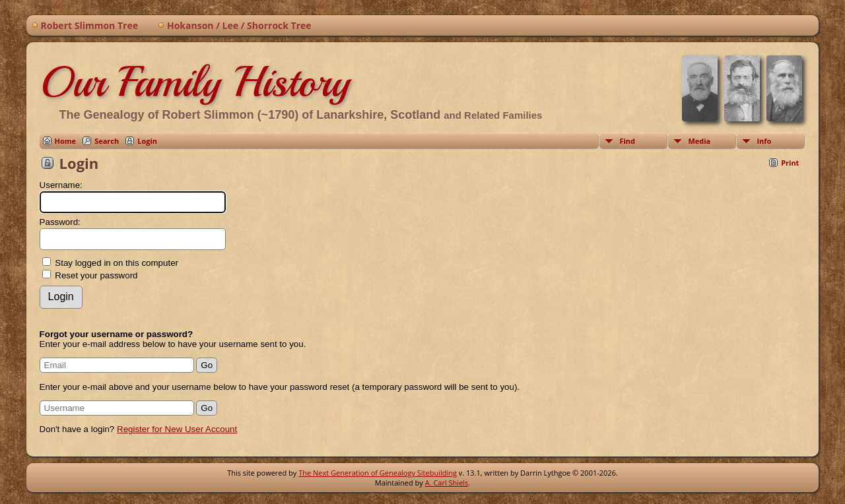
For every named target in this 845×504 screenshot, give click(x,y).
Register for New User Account (177, 429)
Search (107, 141)
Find (627, 141)
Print (790, 163)
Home (66, 141)
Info (764, 141)
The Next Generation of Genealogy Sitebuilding (378, 473)
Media (699, 141)
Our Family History (195, 82)
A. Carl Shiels (447, 483)
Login (147, 141)
